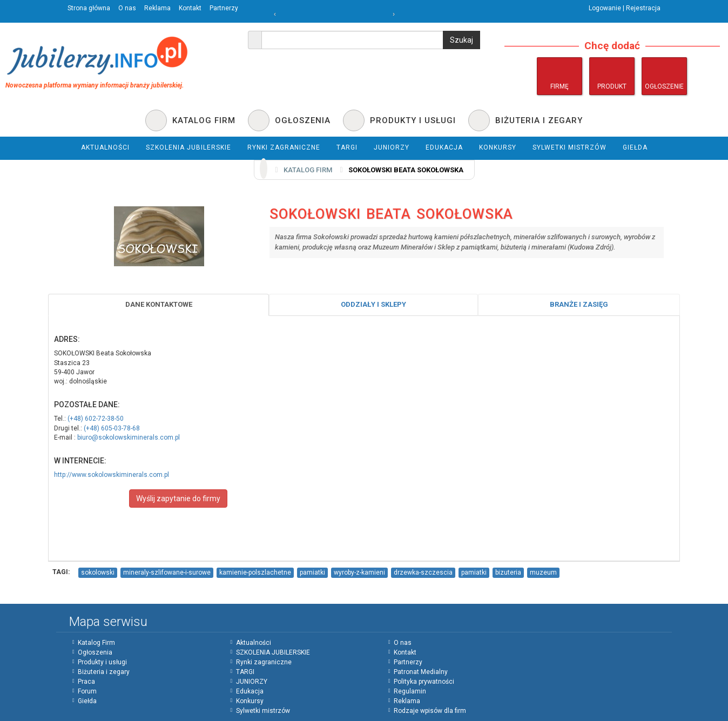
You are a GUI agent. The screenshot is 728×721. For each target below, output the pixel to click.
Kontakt (190, 8)
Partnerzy (224, 8)
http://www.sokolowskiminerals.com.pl (112, 475)
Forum (87, 691)
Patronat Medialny (421, 672)
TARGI (245, 672)
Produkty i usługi (102, 662)
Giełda (87, 701)
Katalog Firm (96, 643)
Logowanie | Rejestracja (625, 8)
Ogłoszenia (95, 652)
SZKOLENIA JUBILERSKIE (273, 652)
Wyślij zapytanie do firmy (178, 498)
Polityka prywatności (424, 682)
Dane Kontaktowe (159, 304)
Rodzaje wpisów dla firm (430, 711)
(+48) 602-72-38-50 (96, 419)
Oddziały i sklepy (373, 304)
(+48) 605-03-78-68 (112, 428)
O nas (127, 8)
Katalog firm (308, 170)
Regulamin (410, 691)
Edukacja (250, 691)
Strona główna (89, 8)
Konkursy (250, 701)
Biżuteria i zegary (104, 672)
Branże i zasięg (579, 304)
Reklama (157, 8)
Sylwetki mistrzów (263, 711)
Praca (86, 682)
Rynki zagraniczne (264, 662)
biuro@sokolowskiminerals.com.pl (129, 437)
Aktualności (254, 643)
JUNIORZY (252, 682)
